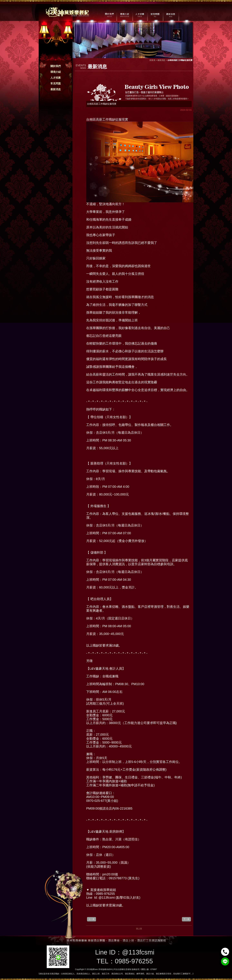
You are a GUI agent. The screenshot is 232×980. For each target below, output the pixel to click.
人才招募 (56, 78)
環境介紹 (56, 72)
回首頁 (152, 60)
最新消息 (56, 89)
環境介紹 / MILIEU (124, 15)
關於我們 (56, 66)
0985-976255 (134, 961)
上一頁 (92, 919)
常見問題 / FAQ (155, 15)
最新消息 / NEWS (170, 15)
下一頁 (186, 919)
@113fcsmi (138, 952)
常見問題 (56, 84)
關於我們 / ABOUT (109, 15)
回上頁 (139, 929)
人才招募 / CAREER (140, 15)
